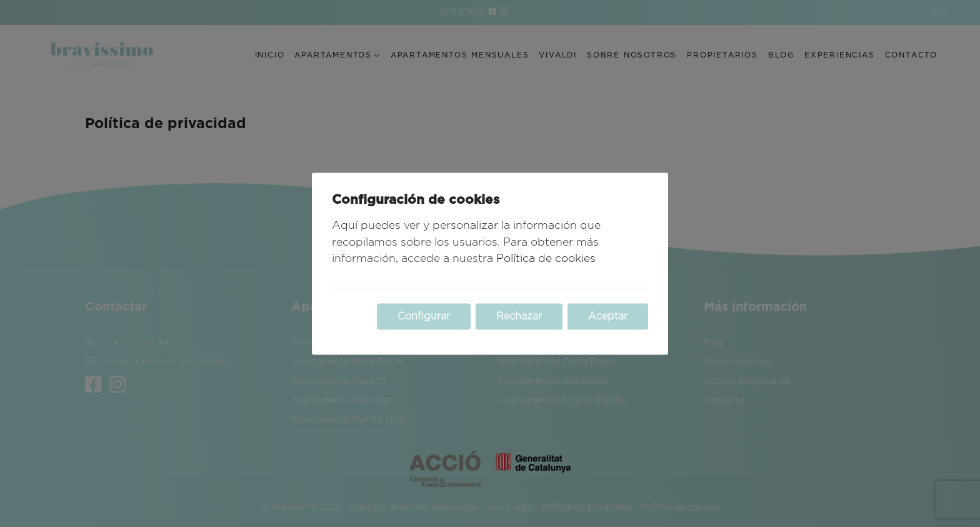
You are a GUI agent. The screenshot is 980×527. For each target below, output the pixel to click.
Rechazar (519, 316)
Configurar (424, 316)
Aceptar (608, 316)
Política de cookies (546, 259)
